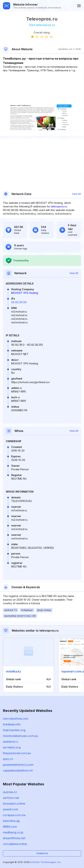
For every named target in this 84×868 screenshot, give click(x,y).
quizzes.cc (10, 792)
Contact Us (42, 853)
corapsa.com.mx (14, 815)
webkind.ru (10, 742)
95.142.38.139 (19, 302)
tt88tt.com (10, 827)
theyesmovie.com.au (17, 753)
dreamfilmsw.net (14, 838)
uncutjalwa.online (15, 844)
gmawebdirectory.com (18, 765)
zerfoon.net (11, 798)
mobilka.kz (13, 671)
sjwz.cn (8, 759)
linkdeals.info (12, 724)
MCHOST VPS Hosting (25, 293)
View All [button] (76, 194)
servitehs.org (12, 747)
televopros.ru (59, 206)
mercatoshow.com (16, 719)
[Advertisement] (42, 83)
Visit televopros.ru (42, 25)
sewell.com (10, 809)
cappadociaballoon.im (18, 770)
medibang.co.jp (13, 832)
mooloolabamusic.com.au (20, 736)
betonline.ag (11, 821)
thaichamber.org (14, 730)
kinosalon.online (14, 804)
